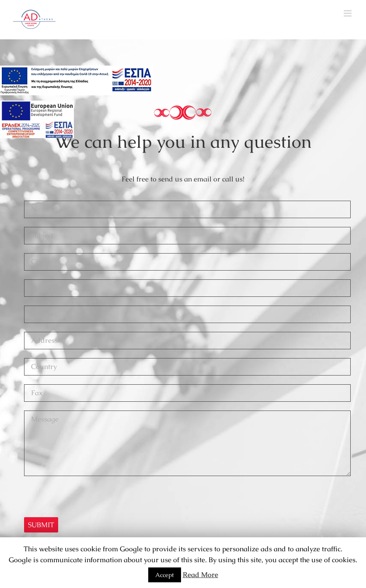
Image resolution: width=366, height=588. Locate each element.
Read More (200, 575)
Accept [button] (165, 575)
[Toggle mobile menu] (348, 13)
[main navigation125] (77, 80)
